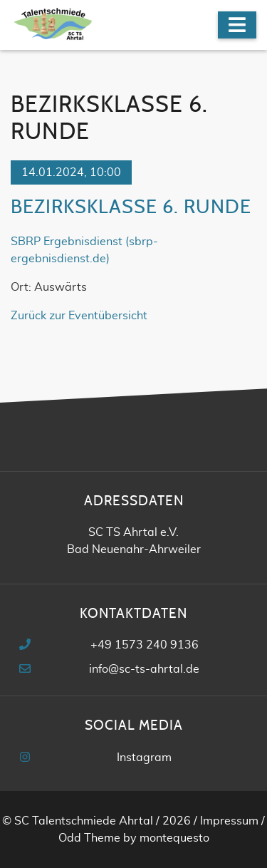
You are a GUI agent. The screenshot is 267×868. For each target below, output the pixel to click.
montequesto (174, 838)
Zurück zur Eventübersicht (79, 316)
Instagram (144, 758)
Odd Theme (89, 838)
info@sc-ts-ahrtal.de (144, 669)
